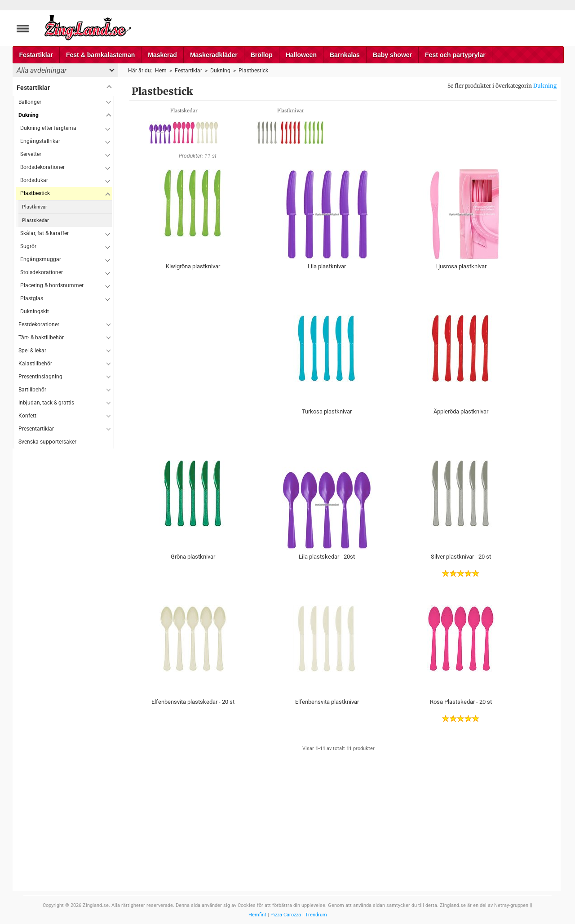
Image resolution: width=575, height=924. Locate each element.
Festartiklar (36, 55)
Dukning (545, 86)
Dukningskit (35, 311)
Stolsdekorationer (42, 272)
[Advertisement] (63, 583)
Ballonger (30, 102)
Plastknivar (35, 207)
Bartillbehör (32, 390)
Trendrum (316, 915)
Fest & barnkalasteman (100, 55)
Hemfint (257, 915)
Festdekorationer (39, 324)
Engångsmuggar (41, 259)
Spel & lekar (32, 351)
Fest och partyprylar (455, 55)
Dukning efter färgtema (48, 128)
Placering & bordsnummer (52, 285)
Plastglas (32, 298)
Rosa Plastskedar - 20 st (461, 702)
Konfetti (28, 416)
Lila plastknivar (327, 266)
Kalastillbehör (35, 364)
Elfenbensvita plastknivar (327, 702)
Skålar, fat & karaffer (44, 233)
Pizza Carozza (286, 915)
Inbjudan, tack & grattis (46, 403)
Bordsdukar (34, 180)
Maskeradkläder (214, 55)
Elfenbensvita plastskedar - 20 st (193, 702)
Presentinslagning (40, 377)
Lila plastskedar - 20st (327, 557)
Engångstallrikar (40, 141)
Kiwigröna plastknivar (193, 266)
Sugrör (28, 246)
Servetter (31, 154)
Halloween (301, 55)
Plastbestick (35, 193)
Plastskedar (35, 220)
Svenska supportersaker (47, 442)
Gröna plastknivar (193, 557)
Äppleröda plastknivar (461, 411)
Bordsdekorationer (42, 167)
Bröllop (262, 55)
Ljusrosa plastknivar (461, 266)
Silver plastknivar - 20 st (461, 557)
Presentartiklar (36, 429)
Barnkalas (345, 55)
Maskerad (162, 55)
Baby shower (392, 55)
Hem (161, 71)
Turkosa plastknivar (327, 411)
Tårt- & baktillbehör (41, 338)
